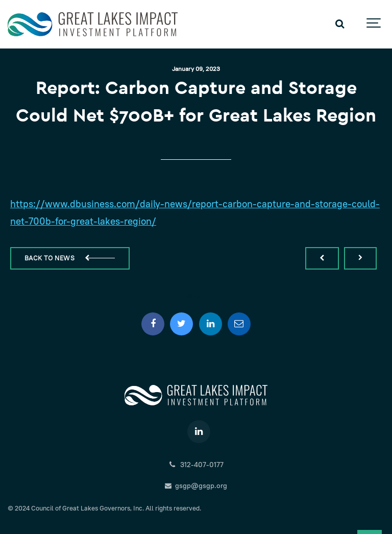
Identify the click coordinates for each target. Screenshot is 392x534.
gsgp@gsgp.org (196, 486)
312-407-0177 (196, 465)
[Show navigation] (374, 24)
